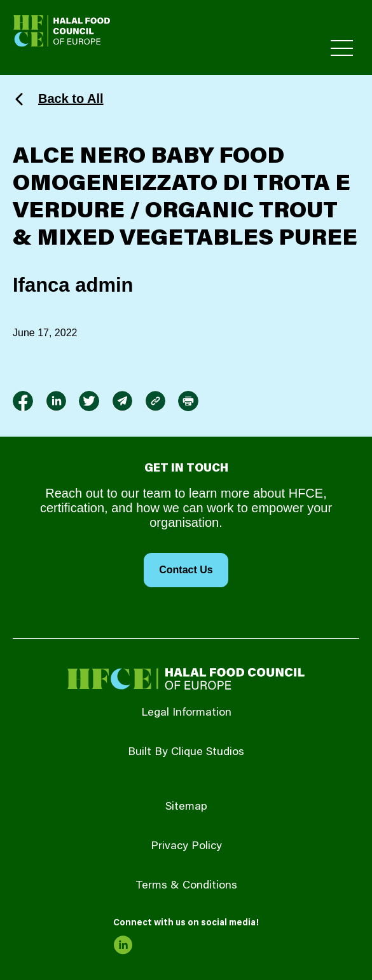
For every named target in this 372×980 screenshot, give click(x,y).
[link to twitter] (89, 401)
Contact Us (186, 570)
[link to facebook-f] (23, 401)
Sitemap (186, 807)
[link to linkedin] (56, 401)
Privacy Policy (186, 847)
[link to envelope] (122, 401)
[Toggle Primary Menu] (342, 48)
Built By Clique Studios (186, 752)
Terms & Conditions (186, 886)
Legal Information (186, 713)
